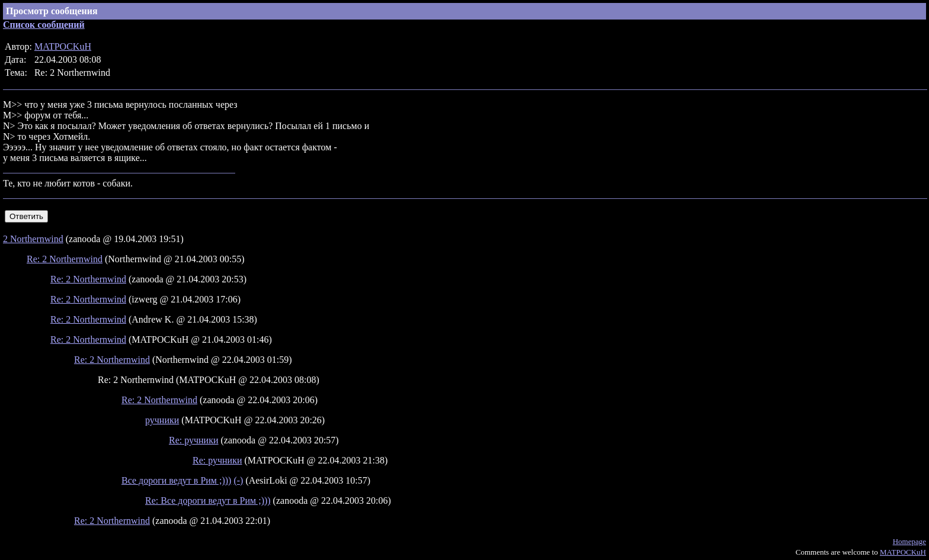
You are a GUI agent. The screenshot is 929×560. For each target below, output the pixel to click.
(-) (238, 480)
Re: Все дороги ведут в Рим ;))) (208, 501)
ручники (162, 420)
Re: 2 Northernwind (65, 259)
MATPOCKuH (63, 46)
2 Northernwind (33, 239)
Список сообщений (44, 25)
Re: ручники (194, 440)
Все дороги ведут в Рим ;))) (176, 480)
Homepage (909, 541)
